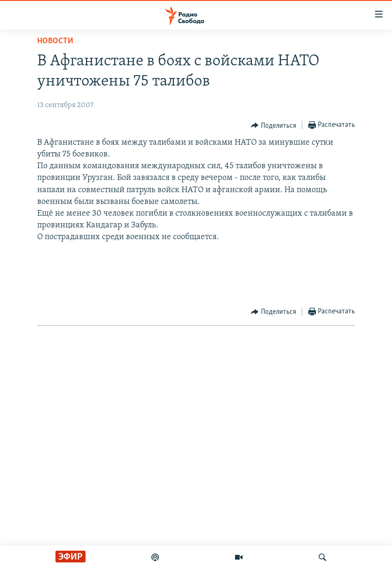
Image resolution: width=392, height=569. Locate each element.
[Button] (274, 125)
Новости (55, 41)
